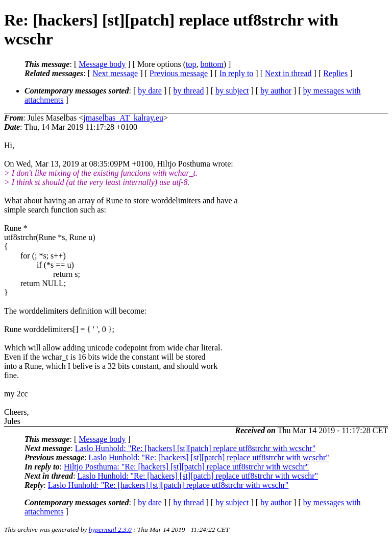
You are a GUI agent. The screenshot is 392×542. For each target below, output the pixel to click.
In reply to (237, 73)
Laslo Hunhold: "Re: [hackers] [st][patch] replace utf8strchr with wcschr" (195, 448)
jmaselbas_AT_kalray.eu (123, 118)
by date (150, 91)
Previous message (179, 73)
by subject (232, 91)
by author (276, 91)
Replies (335, 73)
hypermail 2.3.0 (110, 529)
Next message (115, 73)
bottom (212, 64)
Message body (102, 64)
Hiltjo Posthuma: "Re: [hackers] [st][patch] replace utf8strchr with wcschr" (186, 467)
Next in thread (288, 73)
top (191, 64)
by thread (189, 91)
